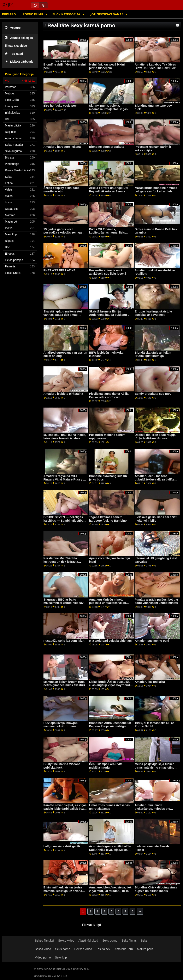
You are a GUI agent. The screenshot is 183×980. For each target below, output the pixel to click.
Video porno (43, 957)
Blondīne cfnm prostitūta (107, 147)
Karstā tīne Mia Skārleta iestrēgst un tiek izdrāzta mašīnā (61, 562)
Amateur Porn (124, 949)
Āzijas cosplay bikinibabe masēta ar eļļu (61, 190)
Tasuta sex (103, 949)
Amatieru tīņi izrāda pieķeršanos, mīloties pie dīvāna (152, 809)
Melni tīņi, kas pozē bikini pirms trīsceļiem (107, 66)
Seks (144, 941)
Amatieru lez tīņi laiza (150, 682)
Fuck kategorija (67, 14)
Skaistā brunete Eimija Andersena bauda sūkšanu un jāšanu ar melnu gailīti (110, 315)
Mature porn (145, 949)
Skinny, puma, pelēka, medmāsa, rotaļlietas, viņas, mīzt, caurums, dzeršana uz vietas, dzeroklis (109, 111)
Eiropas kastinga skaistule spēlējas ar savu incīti (153, 313)
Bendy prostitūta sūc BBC (153, 394)
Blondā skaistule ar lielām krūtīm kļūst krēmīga (153, 354)
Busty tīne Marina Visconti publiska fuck (62, 766)
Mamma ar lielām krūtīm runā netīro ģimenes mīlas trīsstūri (64, 684)
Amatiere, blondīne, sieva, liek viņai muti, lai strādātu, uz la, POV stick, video (110, 891)
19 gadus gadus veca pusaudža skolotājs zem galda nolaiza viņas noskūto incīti (65, 233)
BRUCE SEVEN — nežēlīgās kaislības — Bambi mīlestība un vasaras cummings (63, 520)
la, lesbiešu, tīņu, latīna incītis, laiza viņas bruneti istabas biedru (65, 438)
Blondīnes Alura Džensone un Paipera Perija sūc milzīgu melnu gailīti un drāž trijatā (110, 726)
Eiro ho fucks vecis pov (60, 106)
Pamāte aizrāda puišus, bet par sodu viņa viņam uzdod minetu (156, 601)
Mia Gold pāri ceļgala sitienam (110, 641)
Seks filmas (129, 941)
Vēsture (13, 28)
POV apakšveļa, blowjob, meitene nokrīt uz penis (61, 725)
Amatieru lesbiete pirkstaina (63, 394)
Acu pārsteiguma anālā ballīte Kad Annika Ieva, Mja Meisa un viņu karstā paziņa (111, 850)
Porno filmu (33, 14)
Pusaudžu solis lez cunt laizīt (64, 641)
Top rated (14, 54)
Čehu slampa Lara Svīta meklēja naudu (106, 766)
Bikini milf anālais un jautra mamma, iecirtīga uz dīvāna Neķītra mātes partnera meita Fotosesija (64, 893)
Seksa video (43, 949)
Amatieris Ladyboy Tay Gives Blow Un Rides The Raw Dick (155, 66)
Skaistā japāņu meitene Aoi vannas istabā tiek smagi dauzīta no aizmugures (63, 315)
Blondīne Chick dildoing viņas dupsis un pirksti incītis (156, 889)
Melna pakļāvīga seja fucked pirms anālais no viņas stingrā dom (156, 767)
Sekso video (66, 941)
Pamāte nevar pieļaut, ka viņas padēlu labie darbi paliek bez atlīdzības (65, 809)
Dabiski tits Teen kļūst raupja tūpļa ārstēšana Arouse (155, 437)
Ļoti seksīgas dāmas (107, 14)
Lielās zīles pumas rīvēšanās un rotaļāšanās (109, 807)
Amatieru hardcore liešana (62, 147)
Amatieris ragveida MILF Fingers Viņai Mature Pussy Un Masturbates (65, 479)
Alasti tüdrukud (88, 941)
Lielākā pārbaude (19, 62)
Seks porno (110, 941)
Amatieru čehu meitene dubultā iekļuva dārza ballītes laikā (155, 479)
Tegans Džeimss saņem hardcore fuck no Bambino (108, 519)
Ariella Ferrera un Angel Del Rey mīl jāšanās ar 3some (109, 190)
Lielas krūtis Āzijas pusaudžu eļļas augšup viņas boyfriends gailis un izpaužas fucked (110, 685)
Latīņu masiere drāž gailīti (62, 846)
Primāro (9, 14)
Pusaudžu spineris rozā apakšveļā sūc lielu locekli (108, 272)
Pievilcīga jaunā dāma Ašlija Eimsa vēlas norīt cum (109, 395)
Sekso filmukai (44, 941)
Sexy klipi (61, 957)
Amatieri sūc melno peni (152, 641)
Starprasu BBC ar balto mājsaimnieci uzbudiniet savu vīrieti (64, 603)
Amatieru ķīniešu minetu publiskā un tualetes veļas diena (107, 603)
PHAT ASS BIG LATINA (60, 270)
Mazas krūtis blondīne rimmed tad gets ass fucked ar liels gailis (156, 191)
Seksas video (83, 949)
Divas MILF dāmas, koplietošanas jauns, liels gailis (107, 233)
